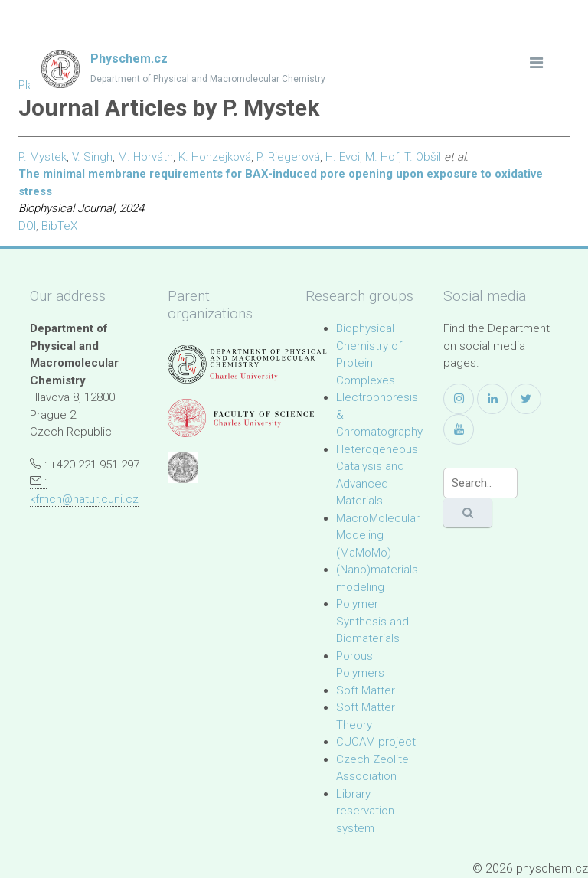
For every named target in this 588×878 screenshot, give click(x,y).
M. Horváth (145, 157)
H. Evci (343, 157)
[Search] (480, 483)
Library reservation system (365, 811)
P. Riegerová (288, 157)
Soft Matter (366, 690)
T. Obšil (423, 157)
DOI (27, 226)
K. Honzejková (215, 157)
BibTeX (59, 226)
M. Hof (382, 157)
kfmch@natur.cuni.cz (84, 499)
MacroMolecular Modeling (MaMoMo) (378, 535)
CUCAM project (376, 742)
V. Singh (92, 157)
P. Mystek (42, 157)
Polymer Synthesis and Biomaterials (372, 621)
